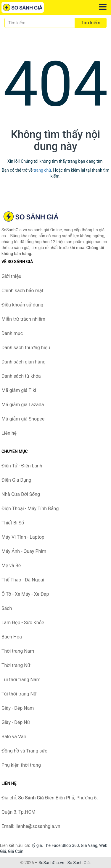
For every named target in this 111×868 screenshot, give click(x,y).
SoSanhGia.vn (51, 863)
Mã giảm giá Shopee (23, 419)
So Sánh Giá (79, 863)
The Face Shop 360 (61, 845)
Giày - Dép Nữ (16, 722)
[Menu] (103, 7)
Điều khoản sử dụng (22, 305)
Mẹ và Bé (11, 566)
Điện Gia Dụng (16, 480)
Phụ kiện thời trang (21, 765)
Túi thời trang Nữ (19, 694)
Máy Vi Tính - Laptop (23, 537)
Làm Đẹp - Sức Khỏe (23, 623)
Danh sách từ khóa (21, 376)
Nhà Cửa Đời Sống (21, 494)
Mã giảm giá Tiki (19, 390)
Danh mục (12, 333)
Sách (7, 608)
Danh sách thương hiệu (26, 348)
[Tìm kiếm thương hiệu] (40, 23)
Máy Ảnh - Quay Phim (24, 551)
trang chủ (42, 170)
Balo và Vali (14, 737)
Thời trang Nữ (16, 665)
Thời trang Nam (18, 651)
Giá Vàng (89, 845)
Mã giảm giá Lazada (23, 405)
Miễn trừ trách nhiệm (23, 319)
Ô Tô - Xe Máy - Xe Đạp (25, 594)
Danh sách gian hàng (24, 362)
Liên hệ (9, 433)
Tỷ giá (37, 845)
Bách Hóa (12, 637)
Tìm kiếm (91, 23)
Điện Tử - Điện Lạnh (22, 466)
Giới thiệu (11, 276)
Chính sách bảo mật (22, 291)
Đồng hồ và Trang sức (24, 751)
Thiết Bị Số (13, 523)
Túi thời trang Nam (21, 680)
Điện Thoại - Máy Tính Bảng (30, 509)
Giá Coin (16, 851)
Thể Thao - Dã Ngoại (23, 580)
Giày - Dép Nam (18, 708)
